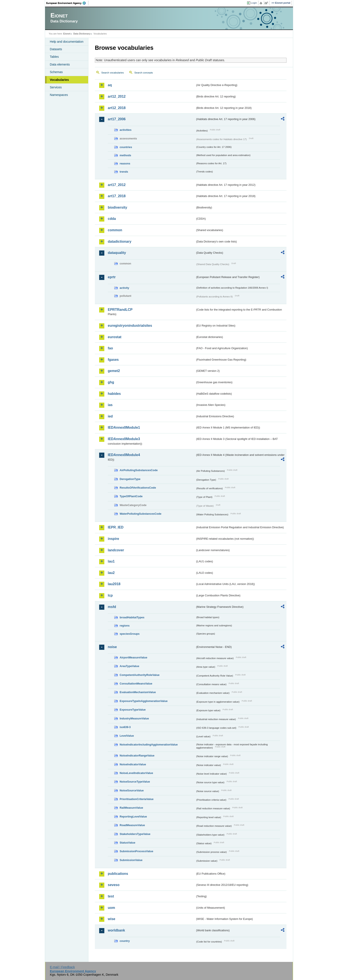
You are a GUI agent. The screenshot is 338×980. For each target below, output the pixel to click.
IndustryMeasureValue (134, 718)
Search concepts (144, 73)
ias (110, 405)
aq (110, 85)
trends (124, 172)
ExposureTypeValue (133, 710)
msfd (112, 607)
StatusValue (128, 843)
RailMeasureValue (131, 808)
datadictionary (120, 241)
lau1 (111, 561)
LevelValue (127, 736)
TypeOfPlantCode (131, 496)
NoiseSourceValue (132, 790)
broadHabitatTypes (132, 617)
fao (110, 348)
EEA (67, 3)
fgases (113, 360)
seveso (114, 885)
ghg (111, 382)
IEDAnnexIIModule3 (124, 439)
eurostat (115, 337)
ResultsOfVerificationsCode (138, 488)
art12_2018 (117, 108)
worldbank (116, 930)
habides (114, 394)
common (115, 230)
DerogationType (130, 479)
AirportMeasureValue (133, 657)
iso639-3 (125, 727)
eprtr (112, 277)
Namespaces (59, 95)
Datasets (56, 49)
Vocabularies (59, 80)
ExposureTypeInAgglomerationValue (144, 701)
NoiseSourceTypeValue (135, 782)
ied (110, 416)
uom (111, 908)
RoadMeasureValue (132, 825)
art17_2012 (117, 185)
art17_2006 (117, 119)
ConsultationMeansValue (136, 684)
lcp (110, 595)
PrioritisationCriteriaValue (137, 799)
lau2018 (114, 584)
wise (112, 919)
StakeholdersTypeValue (135, 834)
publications (118, 874)
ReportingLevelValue (133, 817)
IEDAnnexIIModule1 (124, 427)
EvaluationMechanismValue (138, 692)
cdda (112, 219)
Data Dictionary (82, 34)
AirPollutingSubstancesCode (139, 470)
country (125, 941)
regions (125, 626)
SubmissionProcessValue (136, 851)
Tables (54, 57)
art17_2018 (117, 196)
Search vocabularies (113, 73)
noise (112, 647)
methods (125, 155)
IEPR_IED (116, 527)
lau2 (111, 573)
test (111, 896)
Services (56, 87)
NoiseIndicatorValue (133, 764)
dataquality (117, 253)
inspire (113, 539)
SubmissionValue (131, 860)
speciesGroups (130, 634)
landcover (116, 550)
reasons (125, 163)
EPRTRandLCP (120, 310)
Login (254, 3)
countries (126, 147)
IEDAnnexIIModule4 (124, 455)
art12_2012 (117, 96)
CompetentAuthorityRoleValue (140, 675)
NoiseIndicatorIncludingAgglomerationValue (149, 745)
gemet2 (114, 371)
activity (124, 288)
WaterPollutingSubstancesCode (141, 514)
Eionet (67, 34)
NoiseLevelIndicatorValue (136, 773)
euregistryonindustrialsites (130, 326)
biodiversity (117, 207)
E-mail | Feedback (62, 967)
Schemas (56, 72)
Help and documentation (67, 42)
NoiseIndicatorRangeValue (137, 756)
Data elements (60, 64)
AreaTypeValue (129, 666)
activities (126, 130)
